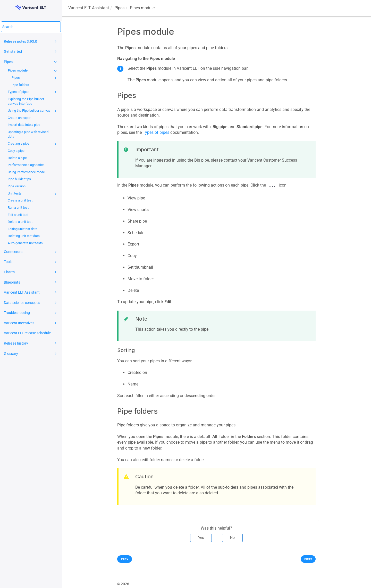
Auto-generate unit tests (25, 243)
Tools (31, 262)
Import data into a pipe (24, 125)
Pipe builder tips (19, 179)
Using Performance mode (26, 172)
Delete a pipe (17, 158)
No (232, 538)
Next (308, 559)
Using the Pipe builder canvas (33, 111)
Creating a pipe (33, 144)
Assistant (89, 8)
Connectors (31, 252)
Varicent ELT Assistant (31, 292)
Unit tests (33, 194)
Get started (31, 51)
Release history (31, 343)
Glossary (31, 354)
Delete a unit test (20, 222)
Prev (125, 559)
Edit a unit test (18, 215)
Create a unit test (20, 200)
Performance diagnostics (26, 165)
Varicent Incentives (31, 323)
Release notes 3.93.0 (31, 41)
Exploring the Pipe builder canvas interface (26, 101)
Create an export (20, 118)
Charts (31, 272)
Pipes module (33, 71)
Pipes (31, 62)
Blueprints (31, 282)
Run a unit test (18, 208)
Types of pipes (33, 92)
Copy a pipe (16, 151)
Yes (201, 538)
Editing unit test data (23, 229)
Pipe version (17, 186)
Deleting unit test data (24, 236)
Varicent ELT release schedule (27, 333)
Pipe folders (20, 85)
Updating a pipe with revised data (28, 134)
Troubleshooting (31, 313)
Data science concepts (31, 303)
